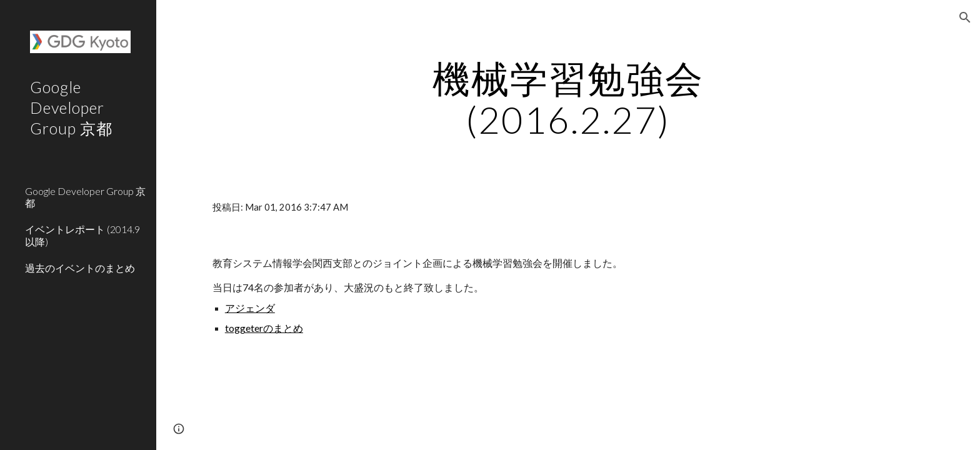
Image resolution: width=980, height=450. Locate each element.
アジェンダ (250, 308)
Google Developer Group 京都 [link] (85, 197)
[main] (568, 99)
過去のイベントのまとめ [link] (80, 268)
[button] (965, 17)
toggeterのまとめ (264, 328)
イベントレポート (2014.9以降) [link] (82, 235)
